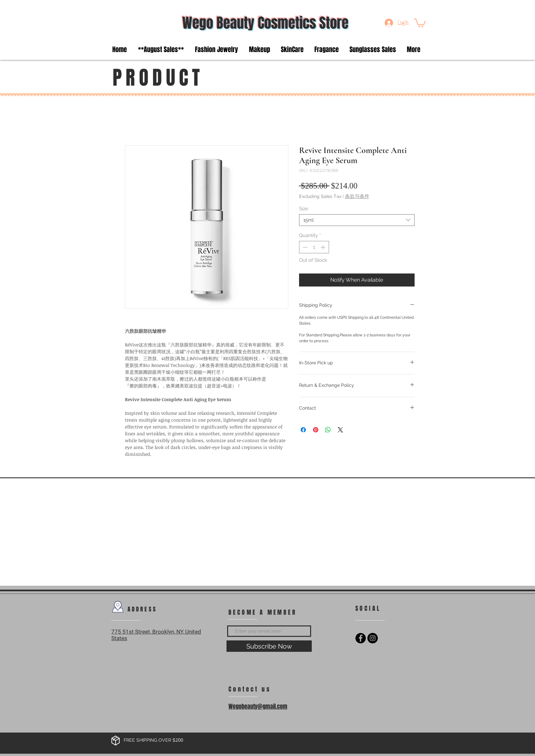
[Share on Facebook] (303, 430)
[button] (420, 22)
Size (304, 209)
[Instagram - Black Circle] (373, 638)
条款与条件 (357, 196)
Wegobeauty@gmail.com (258, 707)
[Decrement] (304, 247)
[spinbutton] (314, 247)
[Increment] (324, 247)
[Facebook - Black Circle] (361, 638)
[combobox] (357, 220)
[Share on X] (340, 430)
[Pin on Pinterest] (316, 430)
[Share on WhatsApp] (328, 430)
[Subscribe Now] (269, 646)
